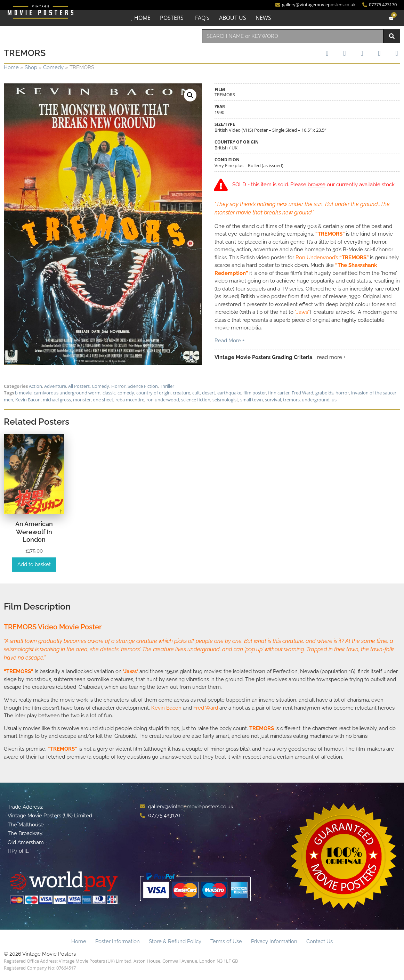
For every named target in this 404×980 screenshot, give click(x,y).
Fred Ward (302, 393)
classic (109, 393)
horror (342, 393)
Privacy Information (274, 941)
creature (181, 393)
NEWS (263, 18)
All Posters (79, 386)
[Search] (392, 36)
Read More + (229, 341)
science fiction (196, 400)
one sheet (103, 400)
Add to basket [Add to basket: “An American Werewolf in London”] (34, 564)
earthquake (229, 393)
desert (209, 393)
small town (252, 400)
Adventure (55, 386)
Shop (31, 67)
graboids (324, 393)
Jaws (130, 671)
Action (35, 386)
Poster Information (118, 941)
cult (196, 393)
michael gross (57, 400)
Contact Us (320, 941)
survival (273, 400)
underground (316, 400)
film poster (255, 393)
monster (82, 400)
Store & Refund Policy (175, 941)
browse (317, 185)
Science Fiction (143, 386)
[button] (190, 95)
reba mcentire (130, 400)
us (334, 400)
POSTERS (172, 18)
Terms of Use (226, 941)
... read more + (329, 358)
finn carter (279, 393)
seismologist (225, 400)
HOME (142, 18)
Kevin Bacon (28, 400)
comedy (126, 393)
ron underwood (163, 400)
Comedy (53, 67)
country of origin (153, 393)
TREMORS (19, 671)
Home (11, 67)
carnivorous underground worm (67, 393)
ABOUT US (233, 18)
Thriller (167, 386)
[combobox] (293, 36)
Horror (118, 386)
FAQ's (202, 18)
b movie (23, 393)
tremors (291, 400)
